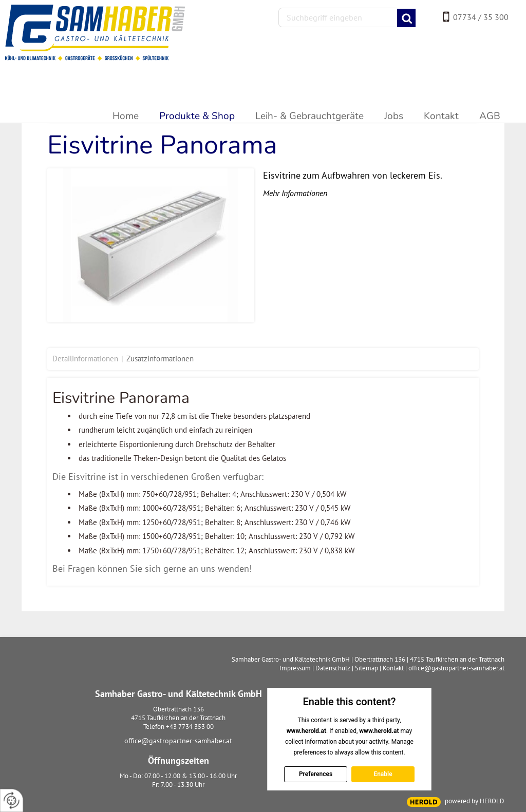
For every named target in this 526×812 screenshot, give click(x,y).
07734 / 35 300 (481, 17)
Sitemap (367, 668)
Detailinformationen (85, 359)
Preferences (315, 774)
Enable (383, 774)
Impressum (295, 668)
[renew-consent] (12, 800)
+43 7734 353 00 (190, 727)
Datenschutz (333, 668)
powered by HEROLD (475, 801)
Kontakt (393, 668)
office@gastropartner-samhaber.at (178, 741)
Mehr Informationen (295, 193)
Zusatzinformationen (160, 359)
